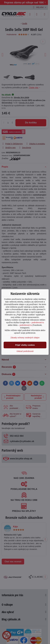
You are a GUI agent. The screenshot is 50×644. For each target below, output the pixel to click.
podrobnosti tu (38, 322)
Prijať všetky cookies (25, 345)
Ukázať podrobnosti (25, 351)
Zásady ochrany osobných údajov (25, 338)
